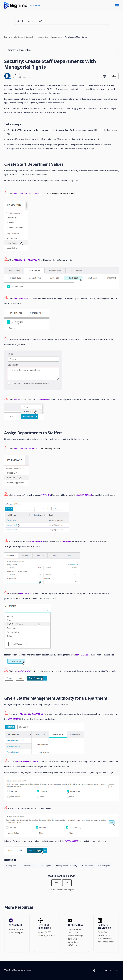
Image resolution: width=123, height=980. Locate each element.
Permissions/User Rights (76, 37)
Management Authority (67, 866)
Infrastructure (30, 866)
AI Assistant (15, 925)
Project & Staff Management (49, 37)
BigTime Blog (76, 925)
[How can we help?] (62, 21)
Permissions (88, 866)
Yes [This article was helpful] (56, 883)
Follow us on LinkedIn (104, 926)
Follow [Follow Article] (113, 76)
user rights (46, 866)
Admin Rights (104, 866)
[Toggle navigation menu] (117, 5)
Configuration (12, 866)
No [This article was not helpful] (67, 883)
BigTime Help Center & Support (19, 37)
